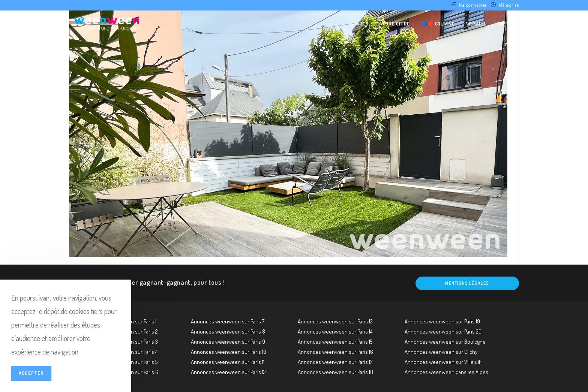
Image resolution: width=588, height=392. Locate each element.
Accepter (31, 373)
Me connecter (473, 5)
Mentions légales (467, 283)
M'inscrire (509, 5)
